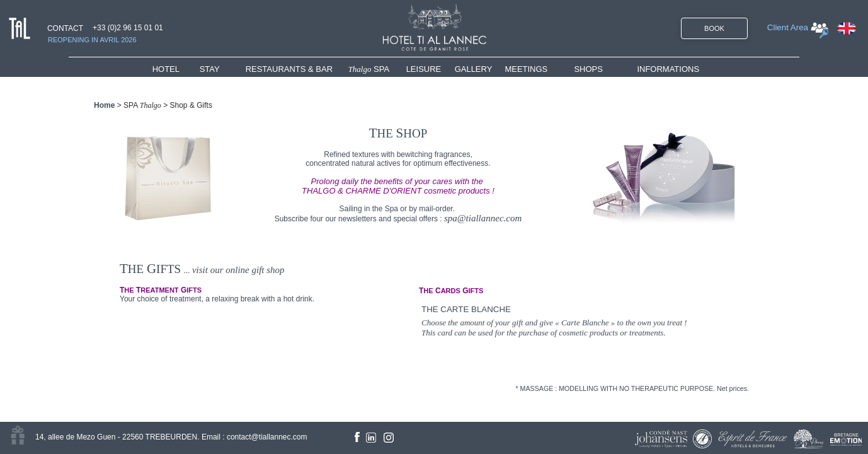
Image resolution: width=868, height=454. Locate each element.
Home (104, 105)
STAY (210, 69)
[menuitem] (176, 69)
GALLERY (474, 69)
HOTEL (168, 69)
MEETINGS (526, 69)
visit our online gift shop (238, 270)
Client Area (788, 27)
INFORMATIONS (668, 69)
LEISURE (424, 69)
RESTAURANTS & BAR (289, 69)
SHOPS (588, 69)
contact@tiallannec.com (267, 437)
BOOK (714, 28)
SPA (369, 69)
